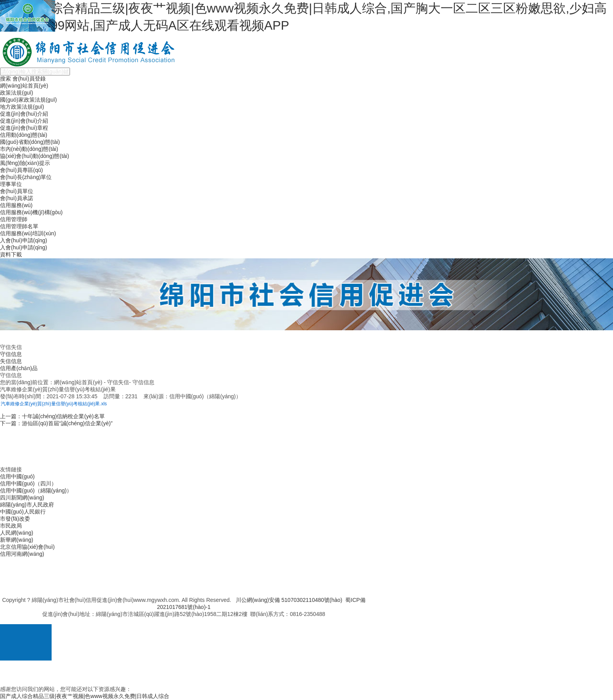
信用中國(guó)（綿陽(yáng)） (36, 491)
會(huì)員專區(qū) (22, 170)
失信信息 (11, 361)
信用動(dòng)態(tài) (24, 135)
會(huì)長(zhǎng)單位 (26, 177)
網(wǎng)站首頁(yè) (24, 86)
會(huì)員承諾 (17, 198)
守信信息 (11, 354)
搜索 (5, 79)
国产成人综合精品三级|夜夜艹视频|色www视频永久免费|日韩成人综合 (85, 696)
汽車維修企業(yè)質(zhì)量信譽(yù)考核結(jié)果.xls (54, 404)
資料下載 (11, 254)
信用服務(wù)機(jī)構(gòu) (31, 212)
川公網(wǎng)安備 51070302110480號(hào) (289, 600)
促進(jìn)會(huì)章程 (24, 128)
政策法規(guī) (17, 93)
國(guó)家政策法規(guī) (28, 100)
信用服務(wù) (16, 205)
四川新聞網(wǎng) (22, 498)
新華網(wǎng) (17, 540)
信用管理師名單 (19, 226)
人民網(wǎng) (17, 533)
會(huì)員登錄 (29, 79)
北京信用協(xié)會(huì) (27, 547)
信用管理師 (14, 219)
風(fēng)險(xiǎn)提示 (25, 163)
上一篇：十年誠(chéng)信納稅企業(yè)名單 (52, 416)
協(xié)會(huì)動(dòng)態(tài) (35, 156)
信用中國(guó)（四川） (28, 483)
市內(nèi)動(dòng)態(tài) (29, 149)
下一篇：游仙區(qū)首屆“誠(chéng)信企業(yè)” (56, 423)
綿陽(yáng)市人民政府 (27, 505)
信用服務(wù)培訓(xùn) (28, 233)
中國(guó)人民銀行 (23, 512)
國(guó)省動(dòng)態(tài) (30, 142)
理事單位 (11, 184)
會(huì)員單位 (17, 191)
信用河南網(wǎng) (22, 554)
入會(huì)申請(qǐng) (23, 240)
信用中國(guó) (17, 476)
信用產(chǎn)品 (19, 368)
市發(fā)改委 (15, 519)
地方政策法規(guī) (22, 107)
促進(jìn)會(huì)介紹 (24, 114)
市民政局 (11, 526)
